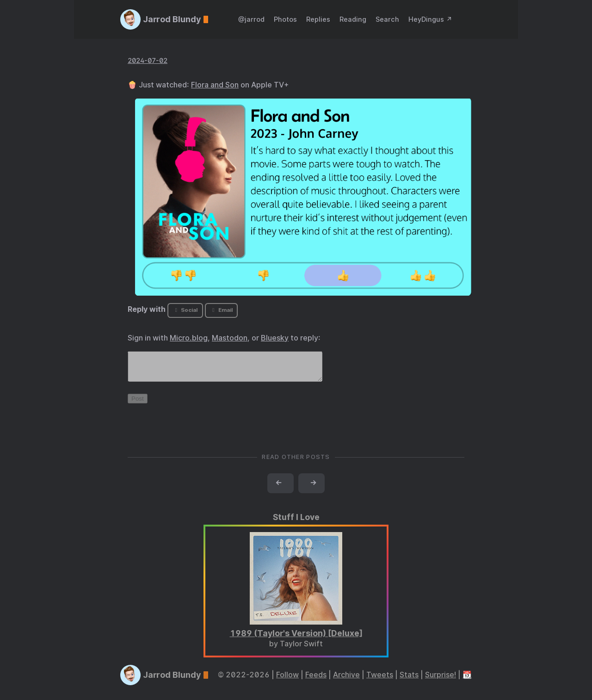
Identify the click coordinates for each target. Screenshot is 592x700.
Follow (287, 680)
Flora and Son (215, 85)
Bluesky (275, 338)
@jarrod (251, 19)
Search (387, 19)
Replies (318, 19)
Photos (285, 19)
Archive (346, 680)
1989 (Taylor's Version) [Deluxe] (296, 639)
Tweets (380, 680)
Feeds (316, 680)
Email (221, 310)
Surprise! (441, 680)
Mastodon (230, 338)
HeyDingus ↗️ (430, 19)
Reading (353, 19)
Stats (409, 680)
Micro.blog (189, 338)
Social (185, 310)
